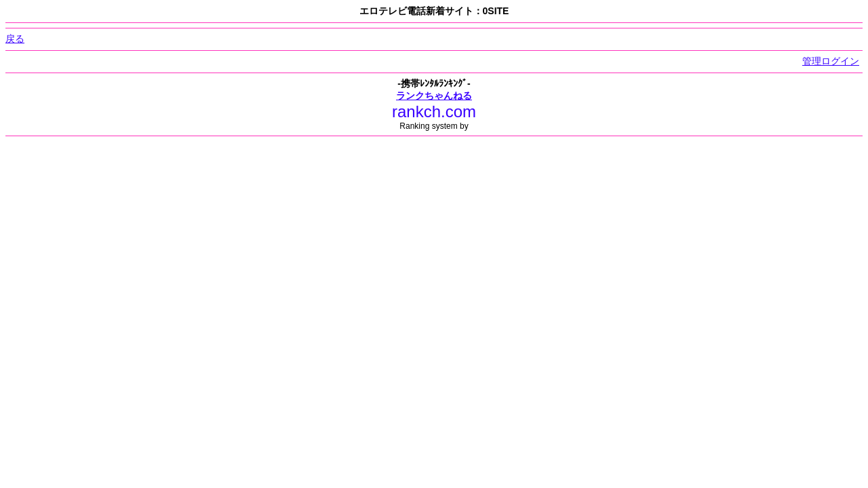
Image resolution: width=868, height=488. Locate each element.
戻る (15, 39)
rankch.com (434, 111)
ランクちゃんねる (434, 96)
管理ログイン (831, 61)
